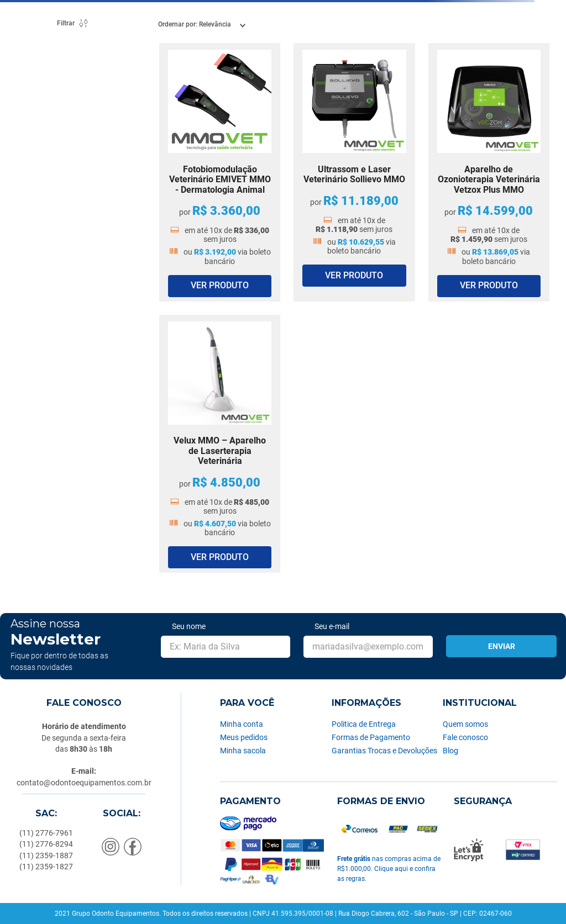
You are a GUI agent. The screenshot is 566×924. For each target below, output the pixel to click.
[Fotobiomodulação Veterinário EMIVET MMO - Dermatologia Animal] (220, 172)
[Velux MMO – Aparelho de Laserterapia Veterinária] (220, 444)
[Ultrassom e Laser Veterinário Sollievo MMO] (354, 172)
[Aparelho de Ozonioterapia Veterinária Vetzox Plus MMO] (489, 172)
